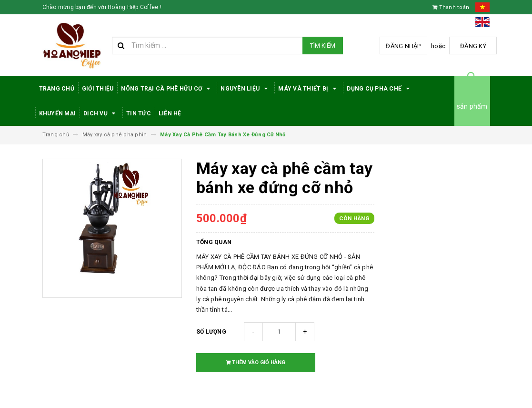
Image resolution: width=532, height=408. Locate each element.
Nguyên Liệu (246, 89)
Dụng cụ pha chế (380, 89)
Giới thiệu (98, 89)
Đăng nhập (403, 46)
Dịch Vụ (101, 113)
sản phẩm (472, 106)
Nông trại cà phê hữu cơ (167, 89)
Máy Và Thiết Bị (309, 89)
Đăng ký (473, 46)
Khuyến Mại (58, 113)
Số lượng (211, 332)
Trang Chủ (57, 89)
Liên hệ (170, 113)
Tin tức (139, 113)
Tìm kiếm (323, 46)
